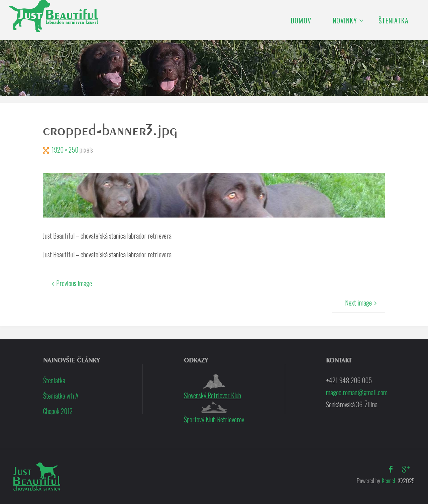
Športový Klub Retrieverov (214, 413)
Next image (362, 303)
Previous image (71, 283)
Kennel (388, 481)
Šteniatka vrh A (61, 396)
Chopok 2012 (58, 411)
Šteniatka (54, 380)
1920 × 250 (66, 150)
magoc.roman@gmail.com (357, 392)
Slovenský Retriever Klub (212, 387)
